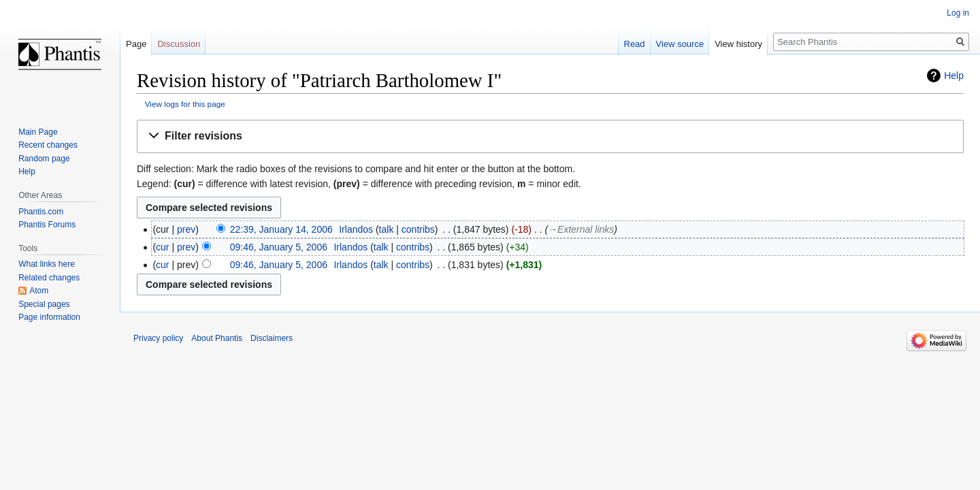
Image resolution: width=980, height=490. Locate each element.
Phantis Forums (47, 225)
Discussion (179, 44)
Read (635, 44)
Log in (958, 13)
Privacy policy (158, 338)
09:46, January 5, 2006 (279, 247)
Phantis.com (41, 212)
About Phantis (217, 338)
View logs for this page (185, 104)
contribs (418, 229)
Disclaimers (272, 338)
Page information (49, 317)
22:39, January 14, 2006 (281, 229)
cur (162, 247)
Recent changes (48, 145)
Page (136, 44)
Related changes (49, 278)
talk (387, 229)
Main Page (38, 132)
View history (738, 44)
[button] (550, 136)
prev (186, 229)
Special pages (44, 304)
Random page (44, 159)
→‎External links (581, 229)
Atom (39, 291)
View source (680, 44)
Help (954, 76)
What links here (47, 264)
